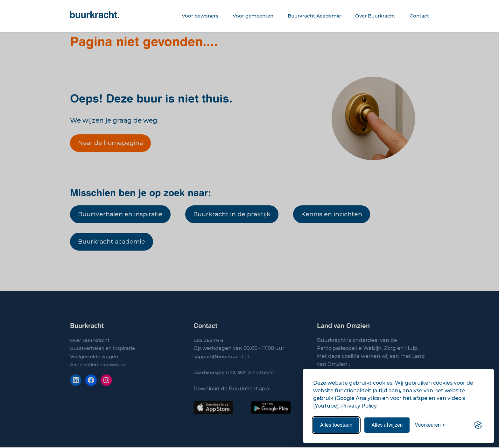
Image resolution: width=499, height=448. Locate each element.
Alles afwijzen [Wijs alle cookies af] (387, 425)
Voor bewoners (200, 16)
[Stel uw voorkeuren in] (430, 425)
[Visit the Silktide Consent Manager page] (478, 425)
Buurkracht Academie (314, 16)
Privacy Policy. (359, 406)
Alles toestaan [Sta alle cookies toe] (336, 425)
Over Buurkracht (375, 16)
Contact (419, 16)
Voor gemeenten (253, 16)
